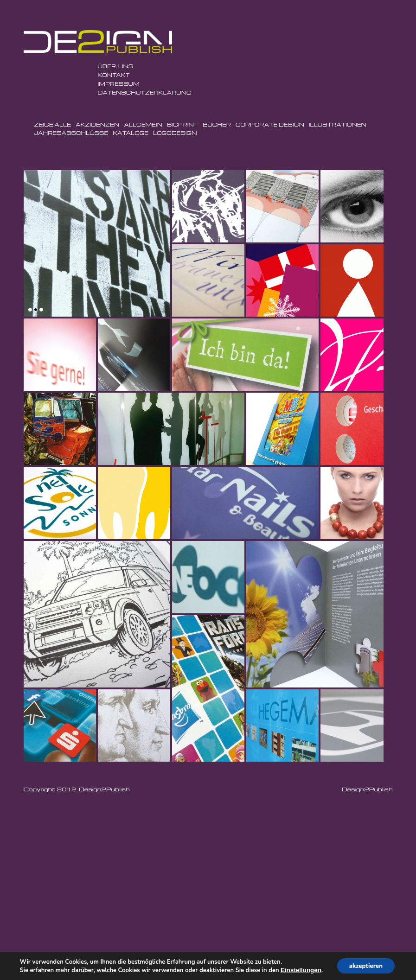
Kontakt (114, 75)
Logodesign (175, 133)
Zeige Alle (53, 124)
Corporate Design (270, 124)
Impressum (119, 84)
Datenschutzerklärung (145, 92)
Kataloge (131, 133)
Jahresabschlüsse (71, 133)
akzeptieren (366, 965)
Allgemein (143, 124)
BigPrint (182, 124)
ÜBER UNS (116, 66)
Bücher (217, 124)
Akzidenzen (97, 124)
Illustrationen (338, 124)
